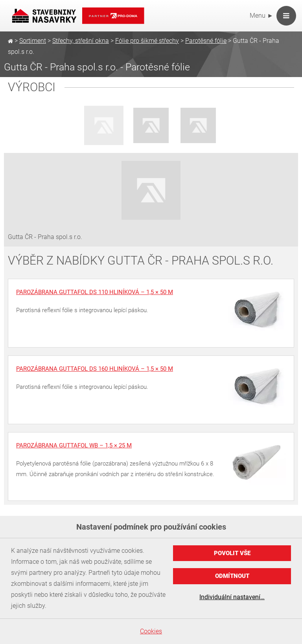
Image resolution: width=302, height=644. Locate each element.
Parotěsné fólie (206, 41)
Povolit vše (232, 553)
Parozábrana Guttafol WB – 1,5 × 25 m (74, 445)
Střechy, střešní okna (81, 41)
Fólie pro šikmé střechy (147, 41)
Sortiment (33, 41)
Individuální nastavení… (232, 597)
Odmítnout (232, 576)
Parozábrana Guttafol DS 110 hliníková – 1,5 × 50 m (95, 292)
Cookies (151, 631)
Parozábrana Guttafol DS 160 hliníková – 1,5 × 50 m (95, 369)
